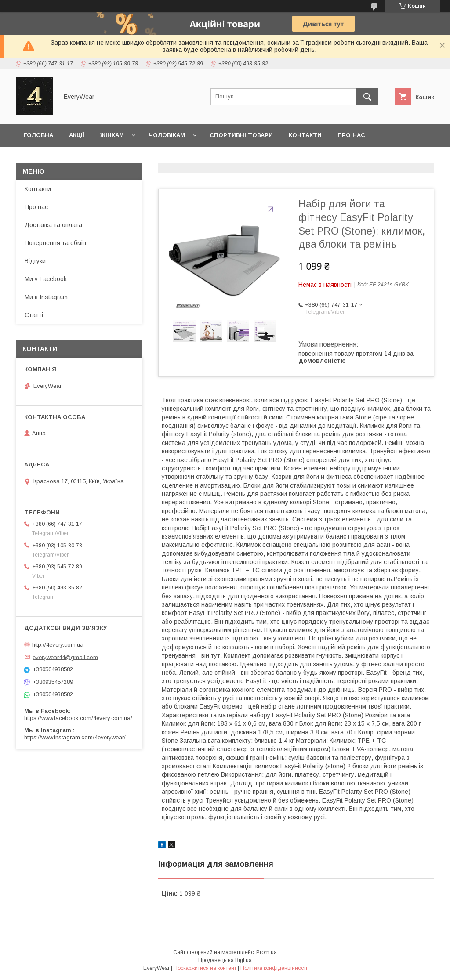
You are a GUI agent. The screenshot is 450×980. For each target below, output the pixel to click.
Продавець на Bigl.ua (225, 960)
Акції (77, 135)
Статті (34, 315)
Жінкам (112, 135)
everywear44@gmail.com (65, 657)
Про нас (351, 135)
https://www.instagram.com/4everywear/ (75, 737)
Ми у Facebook (46, 279)
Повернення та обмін (61, 158)
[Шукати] (367, 97)
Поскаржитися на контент (205, 968)
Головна (38, 135)
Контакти (305, 135)
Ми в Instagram (46, 297)
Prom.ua (267, 952)
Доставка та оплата (149, 158)
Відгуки (35, 261)
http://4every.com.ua (58, 645)
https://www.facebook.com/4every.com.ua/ (78, 718)
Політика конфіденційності (274, 968)
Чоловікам (167, 135)
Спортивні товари (241, 135)
